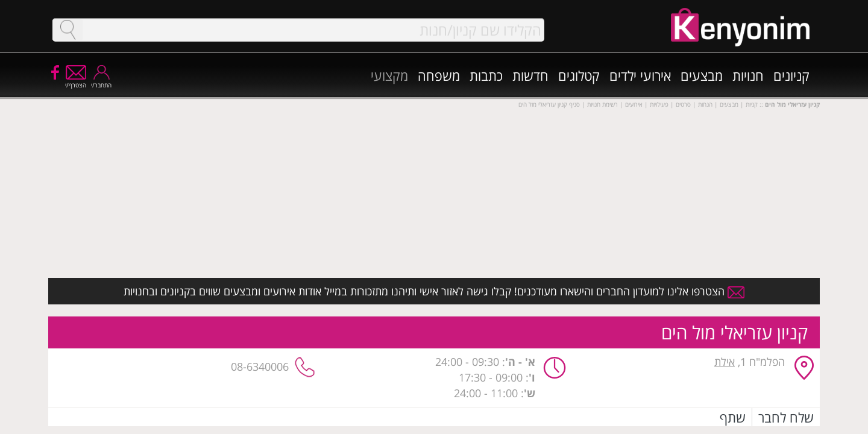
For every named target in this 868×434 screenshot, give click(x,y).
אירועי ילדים (640, 75)
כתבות (486, 75)
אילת (725, 362)
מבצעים (702, 75)
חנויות (748, 75)
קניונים (791, 75)
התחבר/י (101, 81)
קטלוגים (579, 75)
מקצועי (389, 75)
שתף (733, 417)
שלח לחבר (786, 417)
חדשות (530, 75)
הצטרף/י (76, 81)
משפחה (439, 75)
